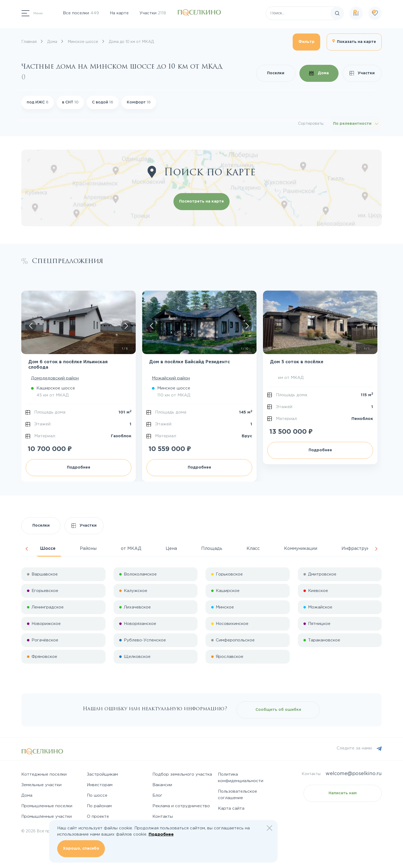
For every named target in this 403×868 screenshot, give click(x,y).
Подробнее (79, 467)
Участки (153, 13)
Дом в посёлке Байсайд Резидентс (189, 362)
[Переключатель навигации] (32, 13)
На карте (119, 13)
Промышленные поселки (47, 806)
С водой (103, 102)
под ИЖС (38, 102)
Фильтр (306, 42)
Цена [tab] (171, 549)
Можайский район (171, 378)
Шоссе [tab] (48, 549)
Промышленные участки (47, 817)
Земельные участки (41, 785)
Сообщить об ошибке (278, 710)
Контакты (163, 817)
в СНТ (70, 102)
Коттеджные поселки (44, 774)
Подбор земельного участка (182, 774)
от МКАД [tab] (131, 549)
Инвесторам (100, 785)
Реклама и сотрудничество (181, 806)
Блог (157, 795)
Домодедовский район (55, 378)
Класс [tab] (253, 549)
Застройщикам (102, 774)
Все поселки (81, 13)
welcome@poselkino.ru (354, 774)
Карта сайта (231, 808)
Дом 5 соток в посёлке (297, 362)
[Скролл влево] (31, 326)
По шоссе (97, 795)
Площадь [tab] (212, 549)
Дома (319, 73)
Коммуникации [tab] (301, 549)
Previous (27, 549)
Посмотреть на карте (202, 201)
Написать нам (343, 793)
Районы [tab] (88, 549)
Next (376, 549)
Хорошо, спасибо (81, 849)
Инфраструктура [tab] (361, 549)
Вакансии (162, 785)
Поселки (276, 73)
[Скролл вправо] (126, 326)
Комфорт (139, 102)
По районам (99, 806)
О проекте (98, 817)
